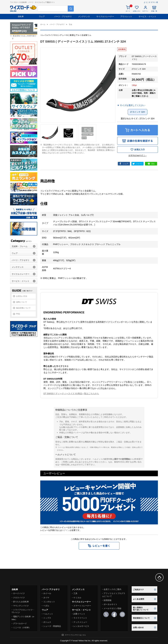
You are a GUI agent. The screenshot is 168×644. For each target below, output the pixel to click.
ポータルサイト (110, 604)
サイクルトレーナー (105, 16)
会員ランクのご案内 (112, 589)
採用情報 (108, 600)
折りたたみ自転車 (21, 602)
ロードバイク (19, 593)
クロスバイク (19, 598)
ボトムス (47, 622)
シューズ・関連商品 (52, 626)
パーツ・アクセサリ (63, 16)
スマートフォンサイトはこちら (75, 635)
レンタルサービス (81, 626)
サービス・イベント (147, 16)
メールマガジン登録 (112, 608)
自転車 (21, 16)
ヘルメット (48, 614)
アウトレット (126, 16)
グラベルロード (20, 623)
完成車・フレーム (20, 246)
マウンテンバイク (21, 606)
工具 (75, 593)
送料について (22, 302)
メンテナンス (84, 16)
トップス (47, 618)
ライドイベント (80, 618)
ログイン (66, 530)
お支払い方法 (22, 296)
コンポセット (49, 602)
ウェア (42, 16)
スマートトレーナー (82, 606)
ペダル (46, 606)
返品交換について (23, 308)
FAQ (18, 314)
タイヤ (46, 598)
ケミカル (77, 598)
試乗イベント (79, 614)
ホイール (47, 593)
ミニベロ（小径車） (22, 628)
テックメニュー (80, 622)
